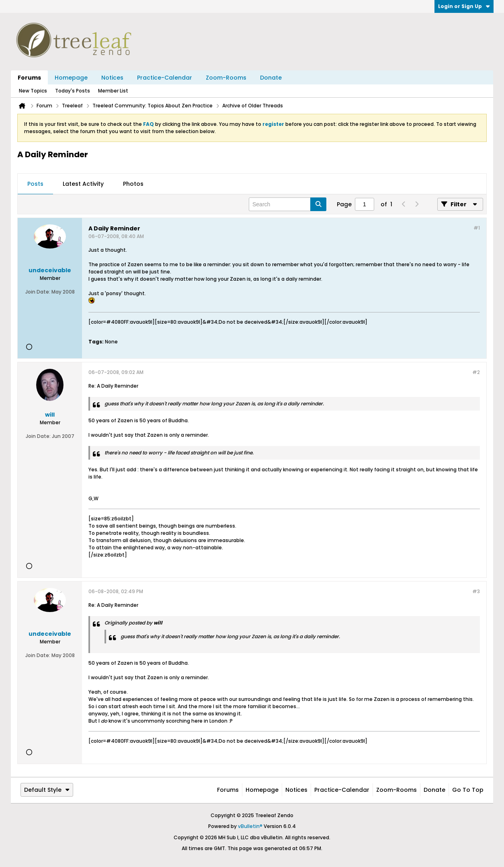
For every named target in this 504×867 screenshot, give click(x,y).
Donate (271, 78)
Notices (112, 78)
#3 (476, 591)
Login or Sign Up (464, 6)
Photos (133, 184)
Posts (35, 184)
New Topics (33, 91)
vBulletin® (250, 826)
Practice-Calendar (165, 78)
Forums (29, 78)
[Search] (288, 204)
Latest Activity (83, 184)
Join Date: (38, 292)
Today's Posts (73, 91)
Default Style (47, 790)
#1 (477, 228)
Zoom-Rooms (226, 78)
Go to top (468, 790)
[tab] (35, 184)
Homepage (71, 78)
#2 (476, 372)
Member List (113, 91)
